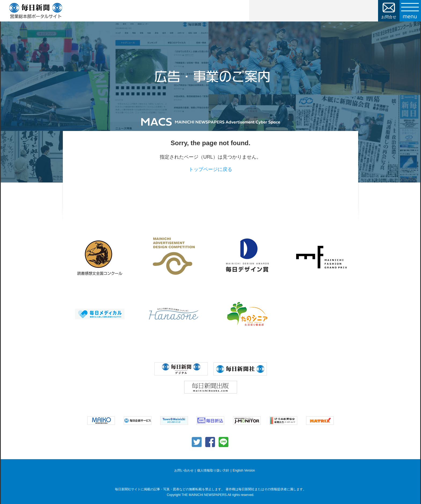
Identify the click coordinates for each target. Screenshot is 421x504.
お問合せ (389, 17)
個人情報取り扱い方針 (213, 470)
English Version (244, 470)
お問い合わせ (184, 470)
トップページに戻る (210, 169)
